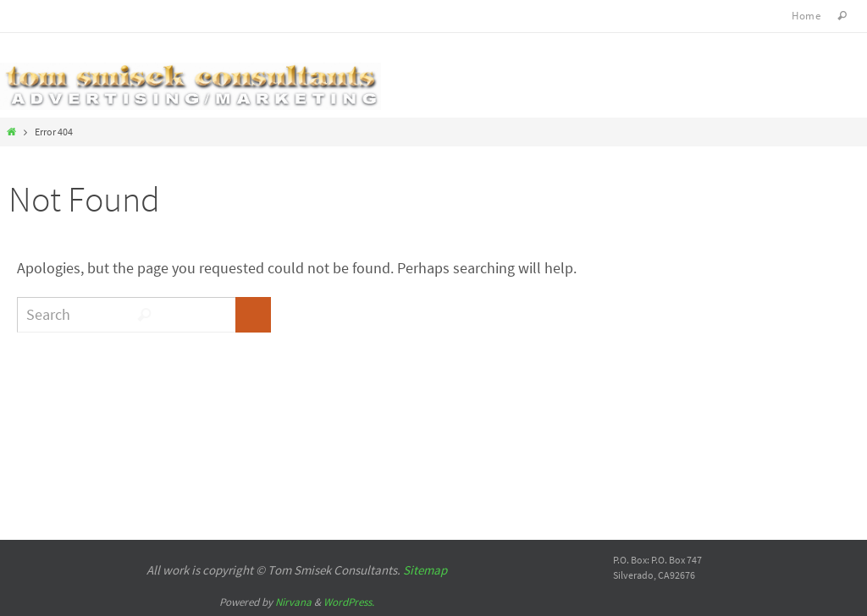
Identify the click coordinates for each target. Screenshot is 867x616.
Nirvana (293, 602)
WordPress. (349, 602)
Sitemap (425, 570)
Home (806, 16)
